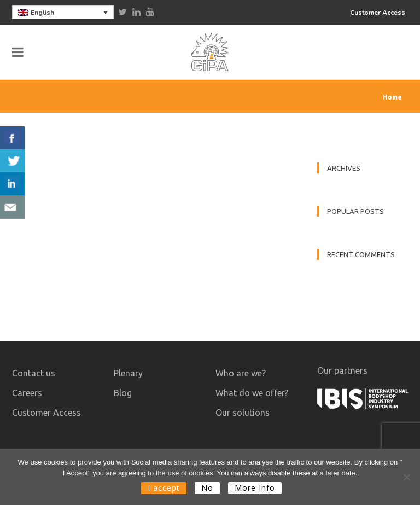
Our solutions (243, 413)
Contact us (34, 373)
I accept (164, 488)
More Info (255, 488)
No (207, 488)
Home (392, 97)
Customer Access (378, 13)
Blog (123, 393)
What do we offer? (252, 393)
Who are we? (241, 373)
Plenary (128, 373)
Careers (27, 393)
